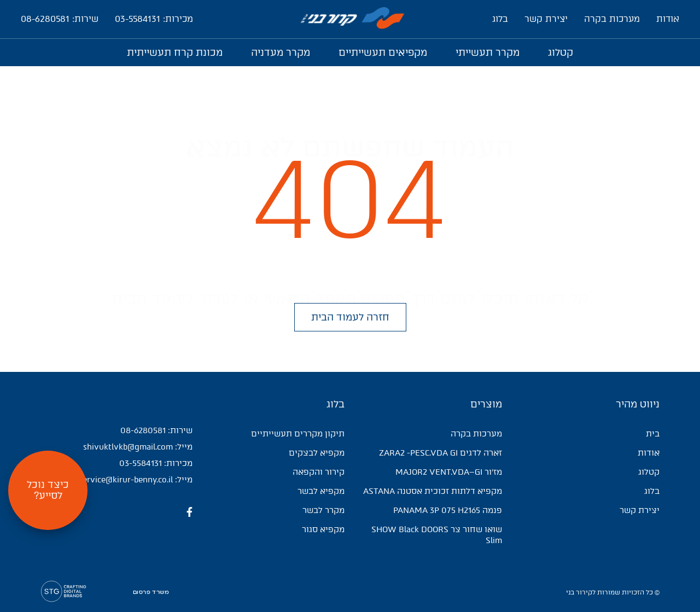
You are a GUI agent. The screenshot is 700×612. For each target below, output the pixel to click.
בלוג (500, 19)
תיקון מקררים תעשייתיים (298, 434)
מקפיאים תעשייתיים (383, 53)
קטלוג (561, 53)
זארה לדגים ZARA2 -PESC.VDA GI (441, 453)
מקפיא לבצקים (317, 453)
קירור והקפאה (319, 472)
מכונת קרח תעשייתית (175, 53)
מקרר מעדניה (281, 53)
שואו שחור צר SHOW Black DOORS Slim (437, 535)
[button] (350, 317)
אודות (668, 19)
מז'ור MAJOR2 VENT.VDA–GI (449, 472)
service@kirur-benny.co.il (126, 480)
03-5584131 (141, 463)
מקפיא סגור (323, 529)
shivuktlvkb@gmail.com (128, 447)
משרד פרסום (151, 592)
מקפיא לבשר (321, 491)
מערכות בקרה (612, 19)
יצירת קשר (546, 19)
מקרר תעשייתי (488, 53)
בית (653, 434)
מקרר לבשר (323, 510)
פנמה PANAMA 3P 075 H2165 (448, 510)
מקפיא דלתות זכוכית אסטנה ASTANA (433, 491)
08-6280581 (143, 430)
